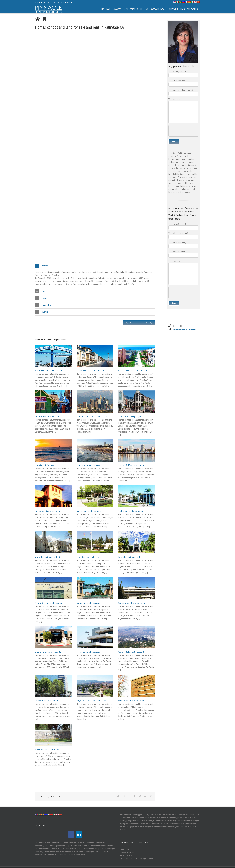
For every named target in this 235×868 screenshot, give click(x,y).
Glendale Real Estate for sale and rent (130, 557)
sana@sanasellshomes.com (60, 2)
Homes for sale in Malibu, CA (45, 465)
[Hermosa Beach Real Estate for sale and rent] (95, 356)
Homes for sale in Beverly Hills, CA (129, 416)
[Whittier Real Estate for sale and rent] (54, 542)
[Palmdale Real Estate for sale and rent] (54, 496)
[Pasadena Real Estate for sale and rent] (136, 496)
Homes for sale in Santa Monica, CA (88, 465)
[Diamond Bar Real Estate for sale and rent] (54, 637)
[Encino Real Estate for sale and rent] (54, 686)
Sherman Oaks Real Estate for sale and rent (50, 603)
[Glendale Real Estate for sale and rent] (136, 542)
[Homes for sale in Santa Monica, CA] (95, 451)
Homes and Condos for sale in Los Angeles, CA (92, 416)
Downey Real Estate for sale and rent (89, 652)
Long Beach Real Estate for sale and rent (131, 465)
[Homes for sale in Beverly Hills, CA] (136, 402)
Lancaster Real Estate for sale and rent (89, 511)
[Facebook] (71, 834)
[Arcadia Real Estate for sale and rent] (95, 542)
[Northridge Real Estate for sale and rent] (136, 686)
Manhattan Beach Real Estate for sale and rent (134, 370)
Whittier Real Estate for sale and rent (48, 557)
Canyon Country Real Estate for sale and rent (92, 701)
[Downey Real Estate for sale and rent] (95, 637)
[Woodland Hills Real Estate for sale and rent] (136, 637)
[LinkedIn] (79, 834)
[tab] (95, 266)
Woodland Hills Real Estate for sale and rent (132, 652)
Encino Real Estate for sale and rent (47, 701)
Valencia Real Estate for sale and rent (47, 750)
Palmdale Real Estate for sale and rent (48, 511)
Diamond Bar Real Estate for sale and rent (49, 652)
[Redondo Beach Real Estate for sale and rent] (54, 356)
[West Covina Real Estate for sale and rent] (136, 588)
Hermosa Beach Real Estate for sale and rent (91, 370)
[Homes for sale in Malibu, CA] (54, 451)
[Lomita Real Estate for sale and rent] (54, 402)
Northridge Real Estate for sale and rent (131, 701)
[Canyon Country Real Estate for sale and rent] (95, 686)
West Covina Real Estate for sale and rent (132, 603)
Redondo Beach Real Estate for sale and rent (50, 370)
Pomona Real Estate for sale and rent (89, 603)
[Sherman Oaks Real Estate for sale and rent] (54, 588)
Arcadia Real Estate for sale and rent (89, 557)
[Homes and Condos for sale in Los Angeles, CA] (95, 402)
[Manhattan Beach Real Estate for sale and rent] (136, 356)
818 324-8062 (41, 2)
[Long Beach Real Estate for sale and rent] (136, 451)
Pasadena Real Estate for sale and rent (131, 511)
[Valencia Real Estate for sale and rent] (54, 735)
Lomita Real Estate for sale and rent (47, 416)
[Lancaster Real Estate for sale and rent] (95, 496)
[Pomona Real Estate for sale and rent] (95, 588)
